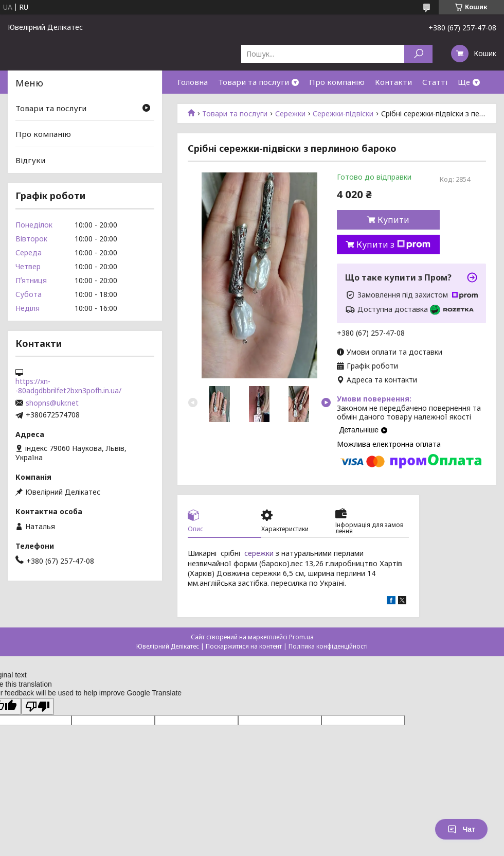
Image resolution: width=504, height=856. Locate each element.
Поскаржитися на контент (244, 646)
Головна (193, 82)
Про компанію (337, 82)
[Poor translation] (38, 706)
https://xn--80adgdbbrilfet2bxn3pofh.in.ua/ (68, 386)
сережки (259, 553)
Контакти (393, 82)
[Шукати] (418, 54)
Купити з (393, 244)
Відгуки (30, 160)
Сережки (290, 114)
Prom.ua (301, 637)
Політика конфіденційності (328, 646)
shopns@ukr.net (52, 403)
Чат (461, 829)
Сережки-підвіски (343, 114)
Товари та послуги (254, 82)
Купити (393, 220)
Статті (435, 82)
